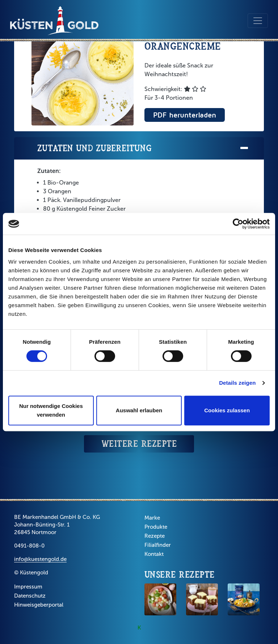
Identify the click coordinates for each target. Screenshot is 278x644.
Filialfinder (158, 545)
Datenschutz (30, 596)
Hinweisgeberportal (39, 605)
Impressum (28, 587)
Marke (152, 518)
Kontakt (154, 554)
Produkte (156, 527)
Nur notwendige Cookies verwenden (51, 410)
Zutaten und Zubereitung (143, 148)
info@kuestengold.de (40, 559)
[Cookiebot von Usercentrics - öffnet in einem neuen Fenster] (238, 224)
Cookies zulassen (227, 410)
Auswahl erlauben (139, 410)
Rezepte (155, 536)
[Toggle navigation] (258, 21)
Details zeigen (237, 383)
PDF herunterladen (185, 115)
